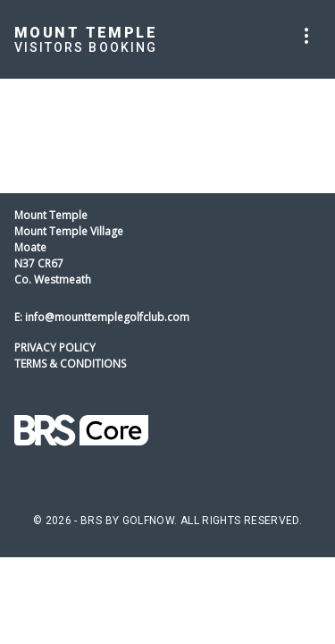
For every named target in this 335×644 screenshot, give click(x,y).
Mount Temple (86, 33)
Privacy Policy (55, 347)
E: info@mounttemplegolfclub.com (102, 317)
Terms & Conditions (70, 364)
